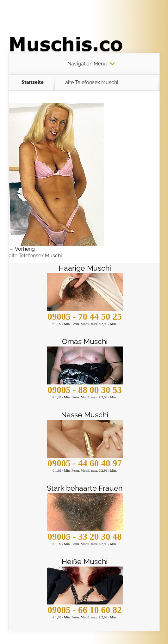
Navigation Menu (87, 64)
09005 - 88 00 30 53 (84, 390)
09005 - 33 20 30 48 (84, 537)
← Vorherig (22, 249)
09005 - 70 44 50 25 (84, 316)
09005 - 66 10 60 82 (84, 610)
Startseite (33, 82)
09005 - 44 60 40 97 (84, 463)
